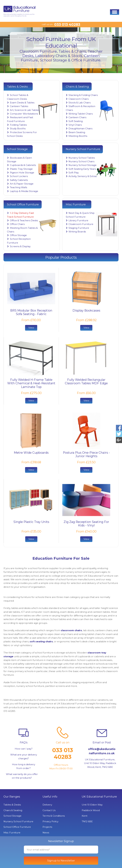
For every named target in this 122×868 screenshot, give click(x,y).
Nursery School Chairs (81, 161)
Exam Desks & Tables (22, 103)
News (46, 833)
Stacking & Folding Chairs (83, 95)
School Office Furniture (17, 827)
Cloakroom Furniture (81, 224)
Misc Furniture (12, 833)
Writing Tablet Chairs (81, 114)
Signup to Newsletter (61, 861)
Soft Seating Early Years (82, 169)
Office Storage (18, 235)
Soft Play (74, 173)
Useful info (50, 797)
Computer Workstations (24, 114)
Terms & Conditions (54, 816)
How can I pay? (24, 749)
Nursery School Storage (82, 165)
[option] (61, 50)
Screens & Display (20, 246)
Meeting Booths (78, 136)
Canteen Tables (19, 106)
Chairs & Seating (13, 810)
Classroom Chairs (79, 99)
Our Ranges (12, 797)
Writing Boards (77, 232)
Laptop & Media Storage (24, 191)
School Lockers (19, 176)
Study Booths (18, 128)
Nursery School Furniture (18, 821)
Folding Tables (18, 125)
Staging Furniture (79, 228)
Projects (47, 827)
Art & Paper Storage (22, 184)
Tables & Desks (12, 805)
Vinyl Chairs (75, 125)
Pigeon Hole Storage (22, 173)
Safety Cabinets (19, 180)
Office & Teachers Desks (24, 220)
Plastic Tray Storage (21, 169)
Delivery (47, 805)
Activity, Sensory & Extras (83, 176)
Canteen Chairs (77, 117)
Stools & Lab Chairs (80, 103)
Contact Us (49, 810)
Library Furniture (78, 220)
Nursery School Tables (82, 158)
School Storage (12, 816)
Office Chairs (17, 224)
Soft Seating (76, 121)
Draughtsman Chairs (80, 128)
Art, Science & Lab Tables (25, 110)
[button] (115, 12)
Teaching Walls (18, 187)
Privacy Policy (50, 821)
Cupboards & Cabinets (23, 165)
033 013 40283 (67, 25)
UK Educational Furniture (99, 797)
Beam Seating (77, 132)
